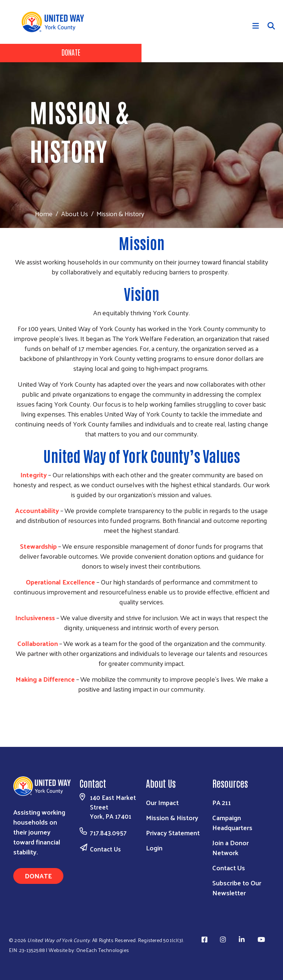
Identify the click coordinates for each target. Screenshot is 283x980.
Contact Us (105, 849)
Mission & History (172, 817)
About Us (75, 213)
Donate (71, 52)
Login (154, 848)
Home (44, 213)
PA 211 (222, 802)
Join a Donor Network (230, 847)
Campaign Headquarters (232, 822)
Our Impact (162, 802)
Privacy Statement (173, 833)
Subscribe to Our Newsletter (237, 888)
